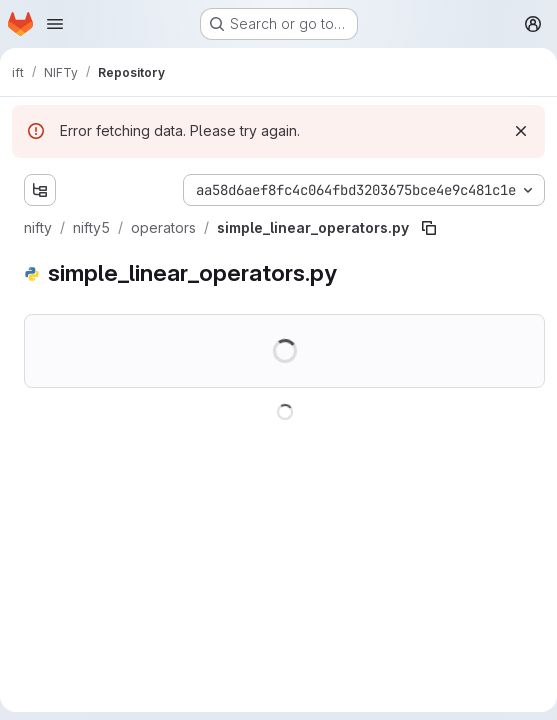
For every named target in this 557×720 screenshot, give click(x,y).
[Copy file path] (429, 228)
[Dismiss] (521, 131)
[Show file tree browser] (40, 190)
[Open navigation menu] (55, 24)
